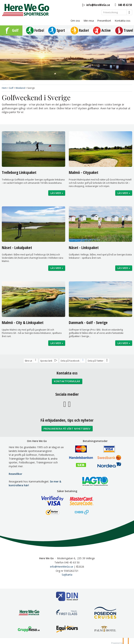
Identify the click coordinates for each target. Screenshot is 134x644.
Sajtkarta (67, 575)
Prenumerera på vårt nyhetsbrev (67, 429)
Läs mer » (57, 193)
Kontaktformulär (67, 381)
